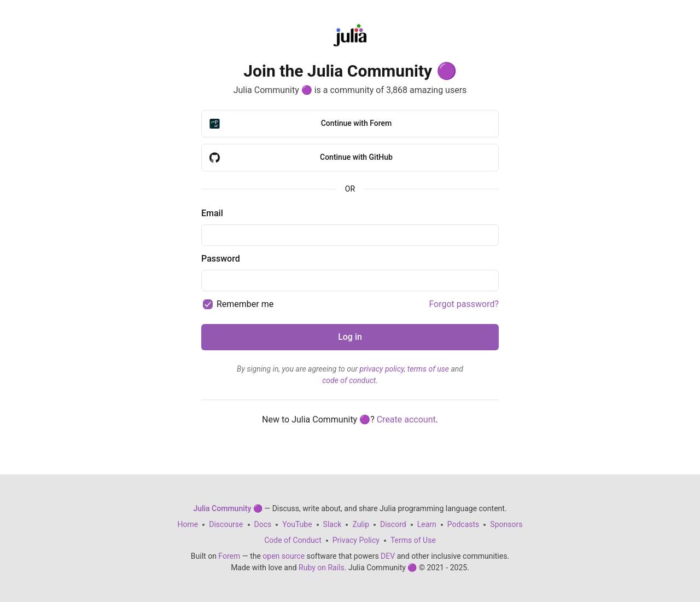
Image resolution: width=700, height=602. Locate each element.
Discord (393, 524)
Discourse (226, 524)
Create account (406, 419)
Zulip (361, 524)
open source (284, 556)
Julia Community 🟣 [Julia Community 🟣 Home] (227, 508)
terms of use (428, 369)
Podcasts (463, 524)
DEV (388, 556)
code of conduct (349, 380)
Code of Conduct (293, 540)
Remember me (245, 304)
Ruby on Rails (322, 568)
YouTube (297, 524)
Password (221, 259)
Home (188, 524)
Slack (332, 524)
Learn (427, 524)
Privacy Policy (356, 540)
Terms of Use (413, 540)
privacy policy (382, 369)
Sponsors (506, 524)
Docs (263, 524)
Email (212, 213)
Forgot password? (464, 304)
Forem (229, 556)
